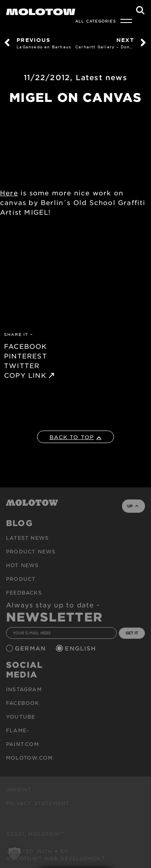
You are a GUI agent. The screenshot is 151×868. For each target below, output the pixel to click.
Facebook (23, 703)
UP (133, 506)
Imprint (19, 789)
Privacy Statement (38, 803)
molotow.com (29, 758)
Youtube (21, 717)
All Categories (96, 21)
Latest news (101, 77)
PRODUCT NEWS (31, 551)
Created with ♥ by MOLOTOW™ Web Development (56, 855)
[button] (14, 853)
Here (9, 193)
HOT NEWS (23, 565)
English (81, 648)
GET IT (132, 633)
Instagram (24, 689)
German (31, 648)
